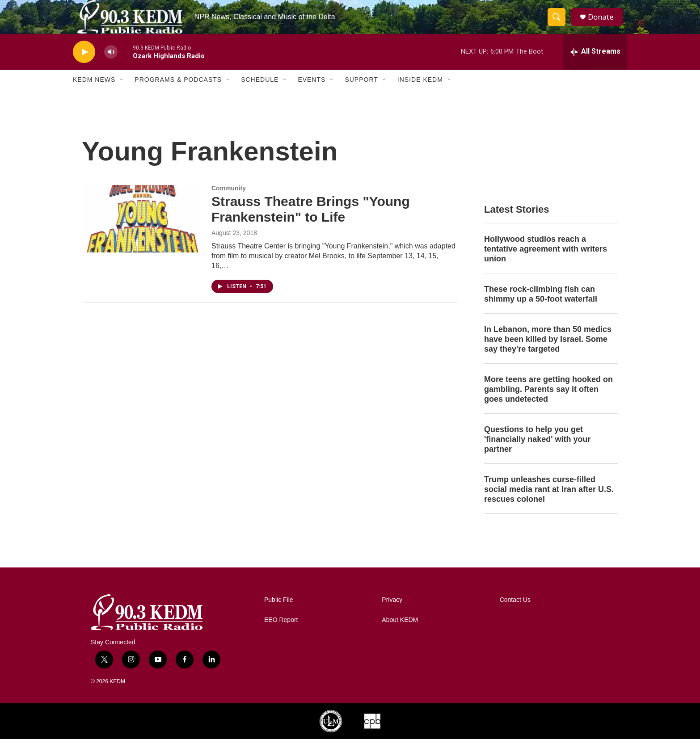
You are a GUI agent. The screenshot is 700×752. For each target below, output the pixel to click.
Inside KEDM (420, 93)
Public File (279, 613)
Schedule (260, 93)
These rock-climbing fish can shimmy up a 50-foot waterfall (541, 307)
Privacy (392, 613)
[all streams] (595, 65)
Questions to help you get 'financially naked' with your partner (538, 452)
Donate (604, 23)
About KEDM (400, 633)
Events (312, 93)
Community (229, 202)
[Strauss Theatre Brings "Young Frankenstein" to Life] (142, 232)
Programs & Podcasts (178, 93)
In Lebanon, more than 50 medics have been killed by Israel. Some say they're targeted (548, 353)
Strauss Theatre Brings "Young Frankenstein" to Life (311, 223)
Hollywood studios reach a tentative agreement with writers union (546, 262)
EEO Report (281, 633)
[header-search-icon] (559, 24)
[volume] (111, 65)
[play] (84, 65)
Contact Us (515, 613)
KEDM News (94, 93)
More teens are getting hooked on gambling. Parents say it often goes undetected (548, 402)
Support (361, 93)
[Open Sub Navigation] (122, 93)
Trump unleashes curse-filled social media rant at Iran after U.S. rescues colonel (549, 502)
